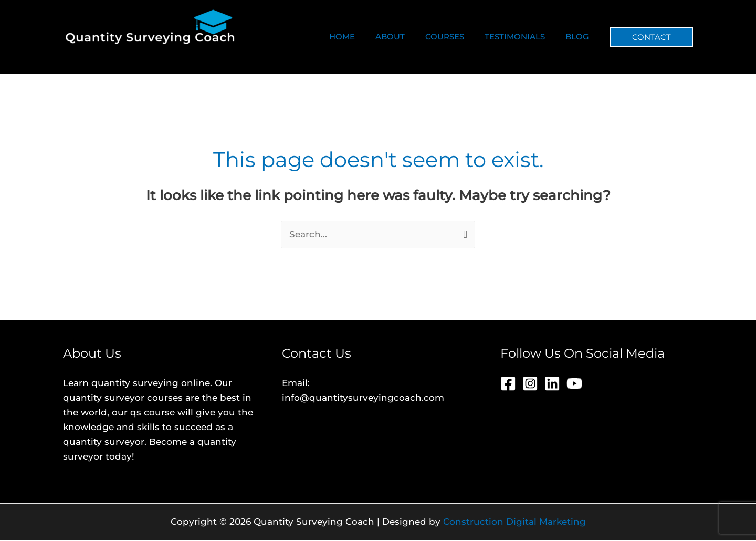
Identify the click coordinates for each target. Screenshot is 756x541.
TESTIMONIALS (522, 37)
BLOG (580, 37)
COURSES (457, 37)
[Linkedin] (552, 384)
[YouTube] (574, 384)
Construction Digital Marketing (514, 522)
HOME (364, 37)
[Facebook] (508, 384)
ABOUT (407, 37)
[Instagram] (530, 384)
